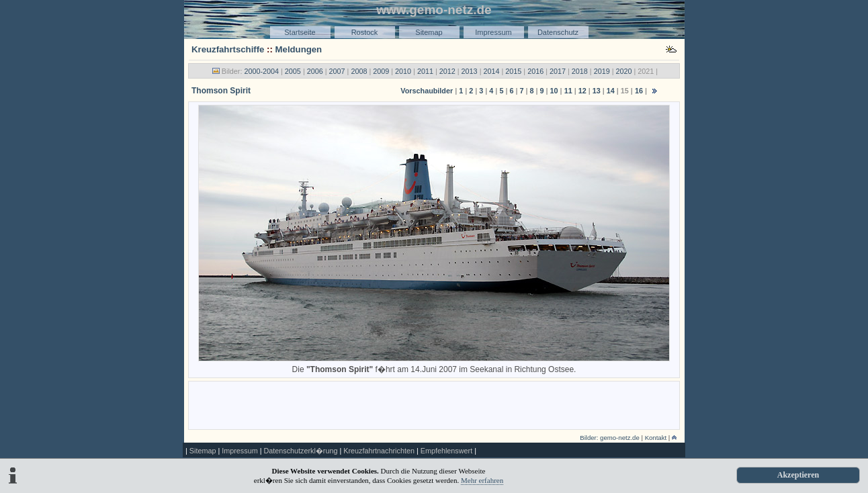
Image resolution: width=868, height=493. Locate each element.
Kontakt (656, 438)
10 (554, 91)
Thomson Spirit (221, 91)
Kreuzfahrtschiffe (228, 49)
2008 (359, 71)
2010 (403, 71)
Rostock (365, 32)
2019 (602, 71)
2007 (337, 71)
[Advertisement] (434, 404)
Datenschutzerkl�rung (300, 451)
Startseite (300, 32)
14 (611, 91)
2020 (624, 71)
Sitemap (429, 32)
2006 (315, 71)
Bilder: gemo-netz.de (610, 438)
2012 (447, 71)
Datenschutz (558, 32)
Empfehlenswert (446, 451)
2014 (491, 71)
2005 (293, 71)
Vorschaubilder (427, 91)
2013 (470, 71)
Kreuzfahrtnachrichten (379, 451)
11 (568, 91)
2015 (513, 71)
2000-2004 (261, 71)
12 (582, 91)
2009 (381, 71)
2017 (558, 71)
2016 (535, 71)
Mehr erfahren (482, 480)
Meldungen (299, 49)
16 (639, 91)
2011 (425, 71)
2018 (580, 71)
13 (597, 91)
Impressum (493, 32)
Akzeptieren (798, 475)
